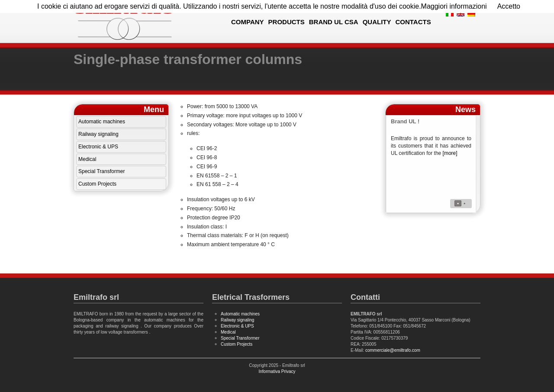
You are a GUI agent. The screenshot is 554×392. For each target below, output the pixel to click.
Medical (87, 159)
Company (248, 22)
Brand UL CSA (334, 22)
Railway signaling (98, 134)
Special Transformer (101, 171)
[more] (450, 153)
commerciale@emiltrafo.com (393, 350)
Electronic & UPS (98, 147)
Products (287, 22)
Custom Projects (97, 184)
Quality (377, 22)
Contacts (413, 22)
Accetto (509, 6)
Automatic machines (102, 122)
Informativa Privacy (277, 371)
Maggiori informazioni (454, 6)
